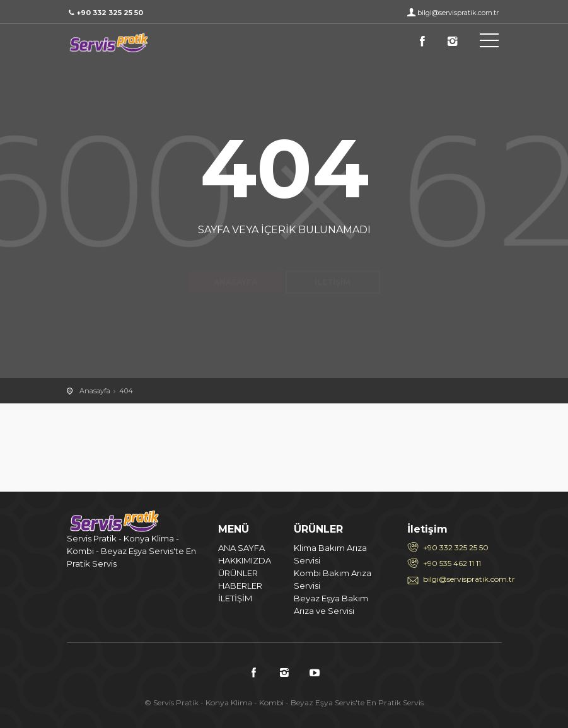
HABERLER (240, 586)
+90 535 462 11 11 (452, 563)
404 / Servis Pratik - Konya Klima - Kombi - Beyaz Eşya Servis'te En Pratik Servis (124, 43)
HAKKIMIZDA (245, 560)
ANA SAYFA (241, 548)
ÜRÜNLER (238, 573)
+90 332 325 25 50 (456, 547)
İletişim (333, 260)
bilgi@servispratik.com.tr (458, 13)
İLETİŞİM (235, 598)
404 (126, 391)
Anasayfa (235, 260)
